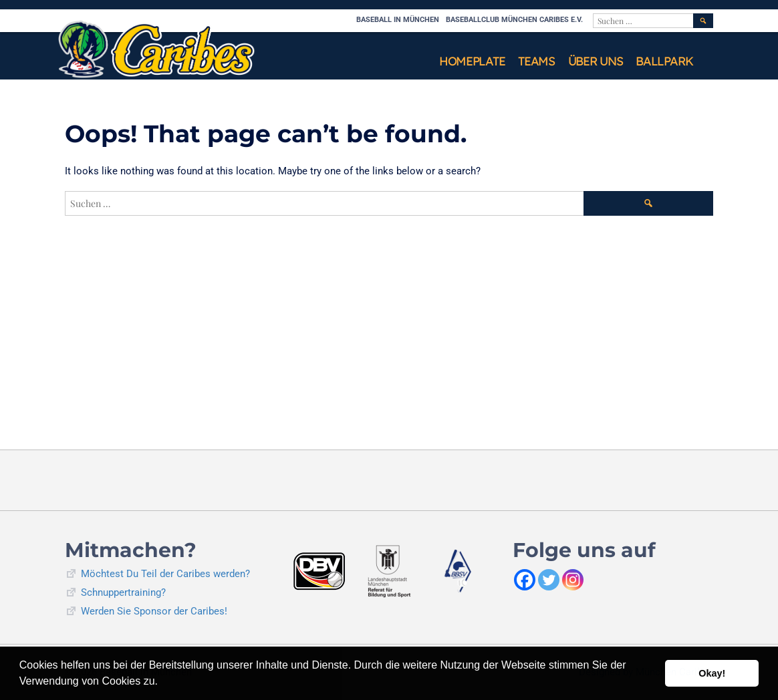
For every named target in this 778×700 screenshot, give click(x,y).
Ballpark (664, 61)
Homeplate (472, 61)
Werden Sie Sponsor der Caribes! (154, 611)
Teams (536, 61)
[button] (162, 683)
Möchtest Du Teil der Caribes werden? (165, 574)
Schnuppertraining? (123, 592)
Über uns (596, 61)
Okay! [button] (712, 673)
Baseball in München (398, 20)
